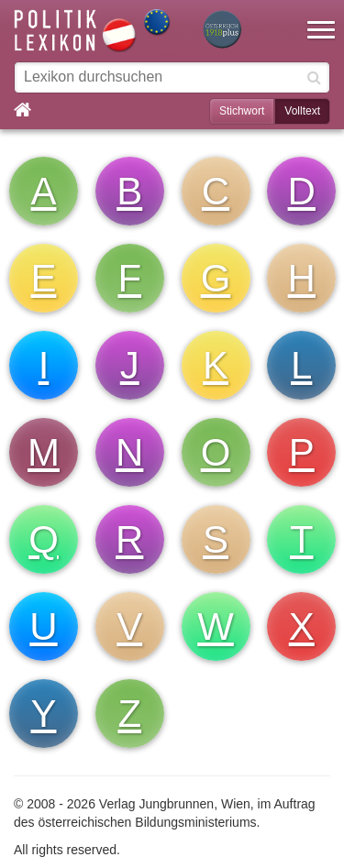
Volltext (302, 111)
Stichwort (242, 111)
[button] (321, 18)
